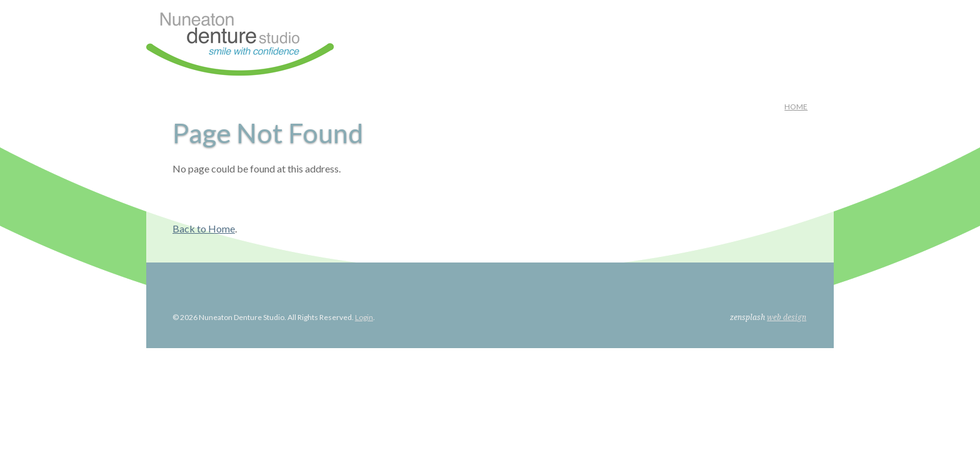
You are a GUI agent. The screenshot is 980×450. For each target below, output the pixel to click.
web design (787, 317)
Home (796, 107)
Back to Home (204, 228)
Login (364, 317)
